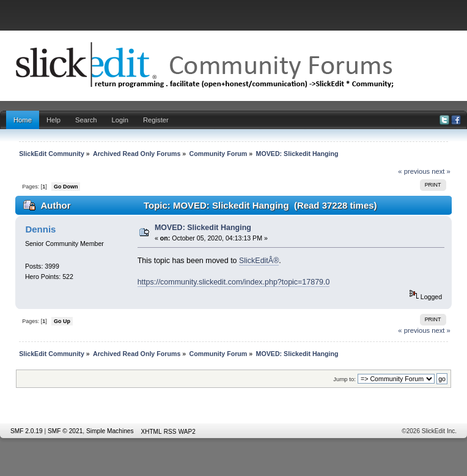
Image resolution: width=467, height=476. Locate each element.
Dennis (40, 229)
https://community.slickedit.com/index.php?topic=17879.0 (234, 282)
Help (53, 120)
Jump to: (344, 379)
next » (441, 171)
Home (23, 120)
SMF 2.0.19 (27, 431)
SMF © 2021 (65, 431)
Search (86, 120)
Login (120, 120)
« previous (414, 171)
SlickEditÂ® (259, 261)
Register (156, 120)
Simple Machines (110, 431)
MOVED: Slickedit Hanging (203, 228)
